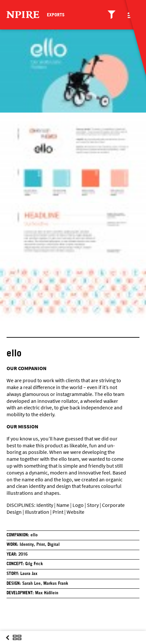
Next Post (27, 644)
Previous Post (8, 644)
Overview (17, 644)
